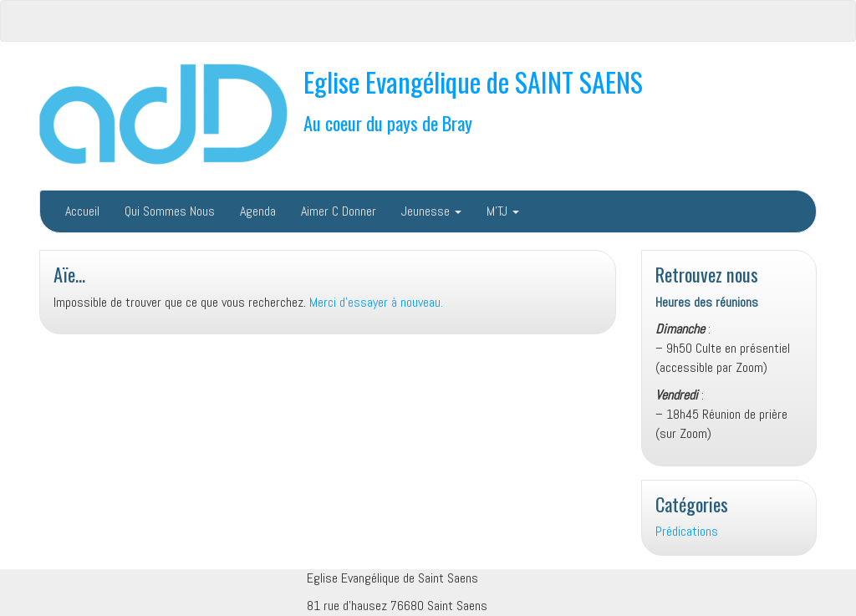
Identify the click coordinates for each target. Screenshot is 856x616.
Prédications (687, 531)
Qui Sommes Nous (170, 211)
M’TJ (503, 211)
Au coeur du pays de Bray (388, 122)
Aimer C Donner (339, 211)
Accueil (82, 211)
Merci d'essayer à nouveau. (376, 302)
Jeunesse (431, 211)
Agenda (258, 211)
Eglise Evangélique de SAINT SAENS (473, 81)
